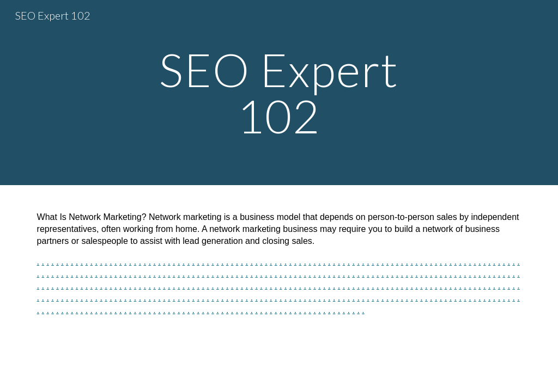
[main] (279, 93)
